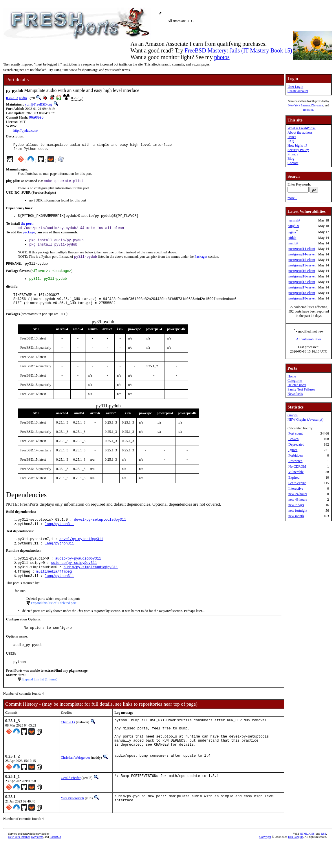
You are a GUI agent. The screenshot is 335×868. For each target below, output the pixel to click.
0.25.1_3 (12, 98)
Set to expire (297, 483)
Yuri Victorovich (72, 823)
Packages (201, 263)
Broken (293, 439)
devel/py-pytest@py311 (81, 551)
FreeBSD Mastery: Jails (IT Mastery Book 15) (238, 50)
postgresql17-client (302, 282)
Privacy (293, 154)
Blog (291, 159)
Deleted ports (297, 385)
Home (292, 376)
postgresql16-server (302, 276)
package (29, 237)
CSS (312, 858)
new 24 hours (298, 494)
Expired (294, 477)
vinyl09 (294, 226)
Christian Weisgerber (75, 782)
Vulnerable (296, 472)
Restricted (295, 461)
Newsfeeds (295, 394)
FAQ (291, 141)
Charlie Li (68, 741)
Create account (298, 91)
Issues (292, 137)
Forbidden (295, 455)
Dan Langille (296, 861)
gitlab (292, 238)
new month (296, 516)
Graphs (293, 415)
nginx (292, 232)
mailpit (293, 243)
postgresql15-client (302, 260)
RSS (323, 858)
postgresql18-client (302, 293)
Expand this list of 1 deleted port (54, 619)
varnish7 (294, 220)
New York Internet (299, 105)
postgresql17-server (302, 287)
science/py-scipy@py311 (74, 577)
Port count (296, 433)
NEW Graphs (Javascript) (305, 420)
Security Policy (298, 150)
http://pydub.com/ (26, 131)
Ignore (293, 450)
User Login (295, 87)
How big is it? (297, 146)
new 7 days (296, 505)
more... (292, 198)
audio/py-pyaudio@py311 (78, 572)
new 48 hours (298, 500)
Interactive (296, 489)
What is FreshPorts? (302, 128)
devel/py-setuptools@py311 (100, 531)
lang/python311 (60, 536)
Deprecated (296, 444)
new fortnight (298, 511)
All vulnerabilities (309, 339)
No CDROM (297, 466)
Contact (293, 163)
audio (23, 98)
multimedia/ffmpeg (54, 587)
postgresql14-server (302, 254)
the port (26, 227)
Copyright (265, 861)
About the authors (300, 132)
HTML (304, 858)
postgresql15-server (302, 265)
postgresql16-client (302, 271)
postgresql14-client (302, 249)
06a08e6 (36, 118)
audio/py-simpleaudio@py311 (90, 582)
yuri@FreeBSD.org (39, 104)
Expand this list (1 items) (40, 698)
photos (222, 57)
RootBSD (309, 110)
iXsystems (317, 105)
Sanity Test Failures (301, 389)
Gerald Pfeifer (71, 802)
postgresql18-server (302, 298)
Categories (295, 381)
